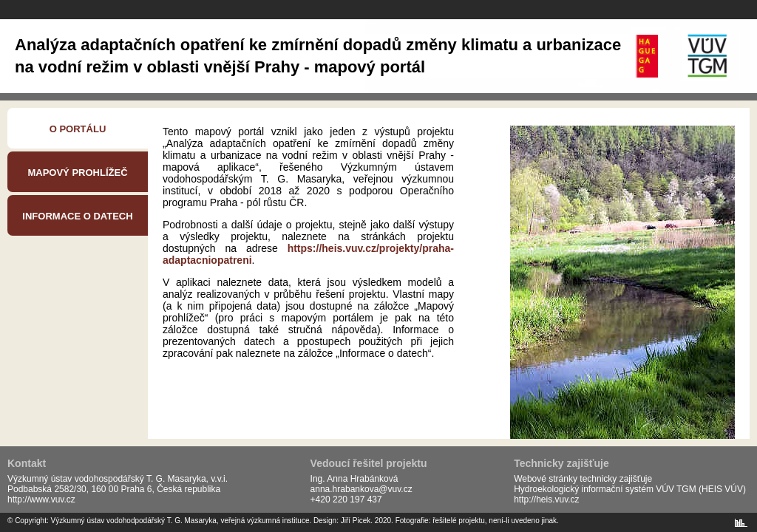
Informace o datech (77, 216)
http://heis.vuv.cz (546, 499)
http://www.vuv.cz (41, 499)
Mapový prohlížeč (77, 173)
